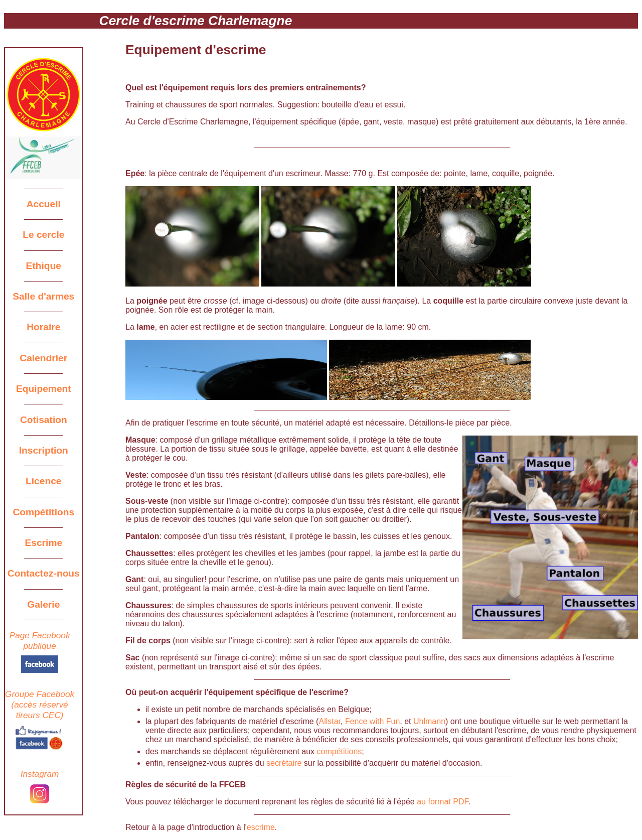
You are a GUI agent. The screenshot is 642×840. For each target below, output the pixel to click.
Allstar (330, 721)
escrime (261, 827)
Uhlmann (429, 721)
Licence (43, 481)
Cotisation (44, 420)
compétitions (340, 751)
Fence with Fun (372, 721)
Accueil (44, 204)
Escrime (43, 543)
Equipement (44, 389)
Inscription (44, 450)
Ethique (44, 266)
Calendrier (43, 358)
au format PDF (442, 802)
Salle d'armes (43, 296)
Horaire (43, 327)
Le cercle (43, 235)
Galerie (43, 604)
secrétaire (284, 763)
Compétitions (44, 512)
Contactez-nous (44, 573)
